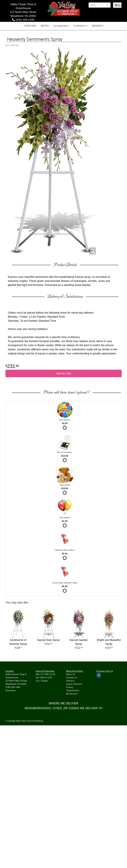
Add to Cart (63, 373)
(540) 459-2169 (23, 20)
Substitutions (73, 690)
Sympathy (79, 26)
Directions (10, 690)
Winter (45, 26)
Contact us (71, 678)
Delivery (70, 681)
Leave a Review (74, 684)
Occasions (60, 26)
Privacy (70, 687)
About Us (71, 674)
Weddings (98, 26)
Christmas (30, 26)
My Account (72, 694)
